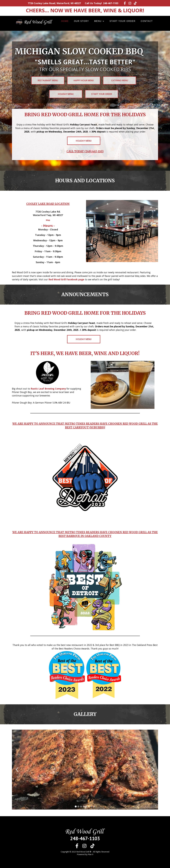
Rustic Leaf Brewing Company (48, 389)
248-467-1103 (111, 3)
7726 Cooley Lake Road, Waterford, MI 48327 (54, 3)
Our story (81, 21)
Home (65, 21)
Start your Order (102, 94)
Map (48, 220)
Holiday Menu (66, 94)
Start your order (123, 21)
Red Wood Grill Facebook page (66, 279)
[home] (34, 22)
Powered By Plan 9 (85, 854)
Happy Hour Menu (84, 80)
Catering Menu (120, 80)
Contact (147, 21)
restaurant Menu (48, 80)
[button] (99, 21)
